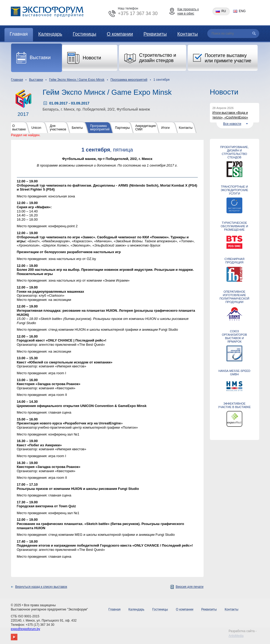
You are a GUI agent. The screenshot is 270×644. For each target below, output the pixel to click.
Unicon (36, 128)
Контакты (187, 34)
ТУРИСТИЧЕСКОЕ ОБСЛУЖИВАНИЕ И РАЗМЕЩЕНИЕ (234, 226)
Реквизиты (155, 34)
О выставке (19, 128)
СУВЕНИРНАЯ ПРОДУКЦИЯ (234, 261)
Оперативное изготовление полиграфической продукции (235, 297)
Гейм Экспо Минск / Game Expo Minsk (77, 80)
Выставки (36, 80)
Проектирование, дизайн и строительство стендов (234, 152)
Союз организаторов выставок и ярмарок (234, 336)
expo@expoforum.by (25, 629)
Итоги (165, 128)
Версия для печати (189, 587)
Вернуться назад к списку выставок (41, 587)
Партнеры (122, 128)
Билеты (77, 128)
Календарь (50, 34)
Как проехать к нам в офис (188, 11)
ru (224, 11)
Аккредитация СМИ (145, 128)
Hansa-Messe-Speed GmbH (234, 373)
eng (242, 11)
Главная (19, 34)
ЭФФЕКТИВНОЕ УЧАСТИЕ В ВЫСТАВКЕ (234, 405)
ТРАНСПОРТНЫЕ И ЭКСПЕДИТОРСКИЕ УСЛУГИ (234, 190)
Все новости (232, 124)
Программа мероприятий (129, 80)
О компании (120, 34)
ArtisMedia (236, 636)
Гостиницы (85, 34)
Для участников (58, 128)
